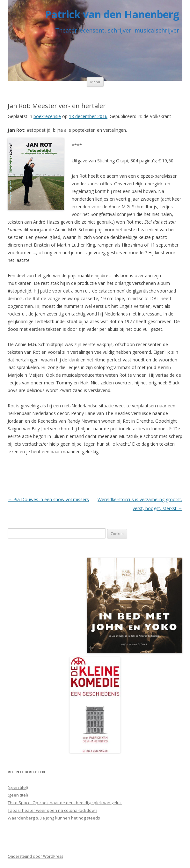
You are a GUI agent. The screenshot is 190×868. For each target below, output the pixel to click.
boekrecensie (47, 116)
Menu (95, 82)
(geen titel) (18, 787)
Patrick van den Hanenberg (112, 14)
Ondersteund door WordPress (35, 856)
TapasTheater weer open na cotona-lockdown (52, 810)
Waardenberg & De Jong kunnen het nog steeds (54, 818)
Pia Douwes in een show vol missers (48, 499)
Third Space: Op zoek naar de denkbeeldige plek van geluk (65, 803)
